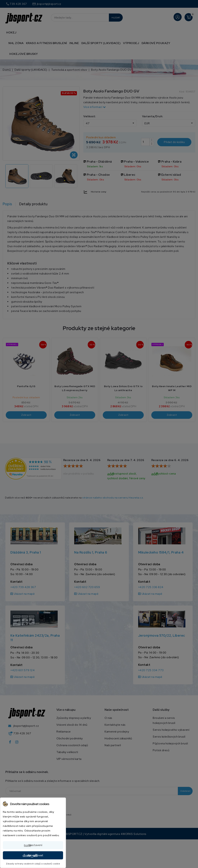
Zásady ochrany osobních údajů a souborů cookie (33, 864)
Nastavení (33, 845)
